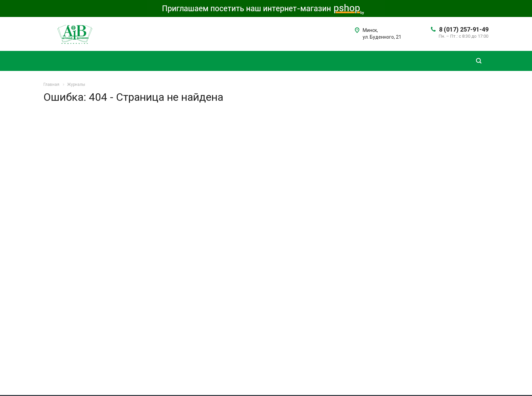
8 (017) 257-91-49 (464, 29)
